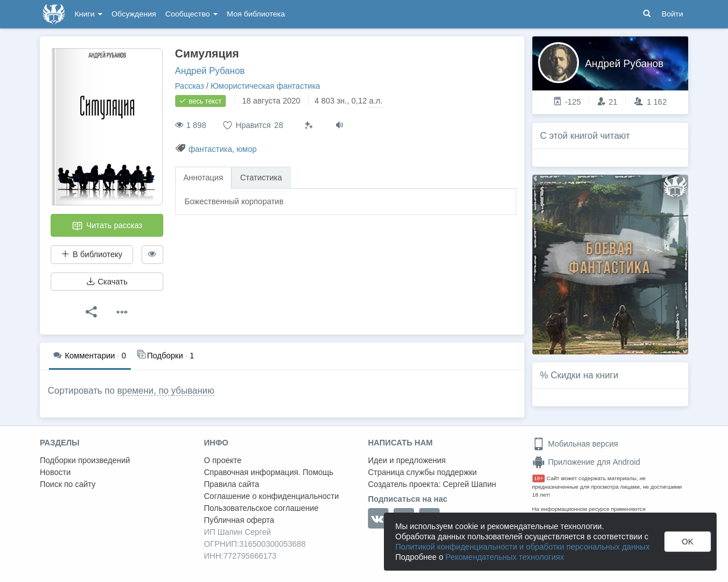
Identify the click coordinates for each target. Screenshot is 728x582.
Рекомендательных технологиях (505, 557)
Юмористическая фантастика (265, 86)
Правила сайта (232, 484)
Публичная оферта (239, 520)
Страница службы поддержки (422, 472)
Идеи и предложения (407, 460)
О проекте (223, 460)
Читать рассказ (107, 226)
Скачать (107, 282)
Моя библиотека (256, 14)
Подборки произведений (85, 460)
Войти (672, 14)
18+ (539, 478)
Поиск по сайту (68, 484)
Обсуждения (134, 14)
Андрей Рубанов (210, 71)
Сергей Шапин (469, 484)
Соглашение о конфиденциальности (272, 496)
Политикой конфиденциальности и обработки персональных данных (522, 547)
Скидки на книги (584, 375)
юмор (247, 149)
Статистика (261, 178)
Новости (55, 472)
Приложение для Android (586, 462)
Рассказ (190, 86)
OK (688, 542)
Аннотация (204, 178)
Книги (88, 14)
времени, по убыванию (166, 391)
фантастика (210, 149)
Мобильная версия (575, 444)
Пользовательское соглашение (262, 508)
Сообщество (192, 14)
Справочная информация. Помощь (269, 472)
